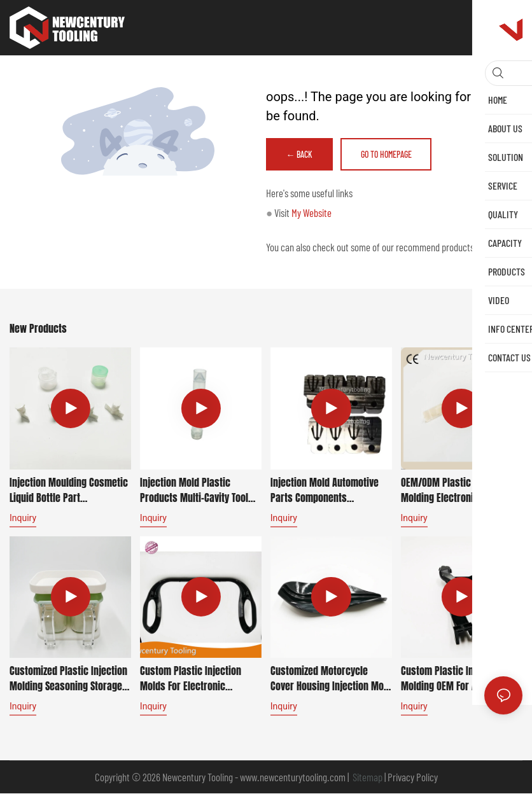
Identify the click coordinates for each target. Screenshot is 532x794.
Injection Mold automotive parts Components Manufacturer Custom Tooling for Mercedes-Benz (326, 491)
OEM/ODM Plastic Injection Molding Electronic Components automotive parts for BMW (455, 491)
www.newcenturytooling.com (294, 777)
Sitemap (367, 777)
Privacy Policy (413, 777)
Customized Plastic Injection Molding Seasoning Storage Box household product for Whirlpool (68, 679)
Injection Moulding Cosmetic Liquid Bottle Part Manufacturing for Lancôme (69, 491)
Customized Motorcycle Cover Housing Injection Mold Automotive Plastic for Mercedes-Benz (331, 679)
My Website (311, 213)
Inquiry (23, 519)
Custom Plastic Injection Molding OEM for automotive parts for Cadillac (459, 679)
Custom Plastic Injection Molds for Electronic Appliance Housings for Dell (197, 679)
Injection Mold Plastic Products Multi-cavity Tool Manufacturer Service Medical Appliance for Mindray (194, 491)
